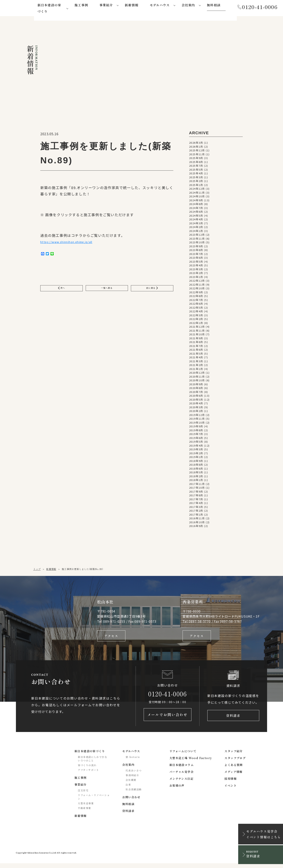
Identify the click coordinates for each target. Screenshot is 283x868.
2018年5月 (196, 474)
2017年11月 (197, 485)
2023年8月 (196, 251)
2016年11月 (197, 520)
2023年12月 (197, 236)
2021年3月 (196, 362)
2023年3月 (196, 270)
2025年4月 (196, 175)
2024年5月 (196, 217)
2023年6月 (196, 259)
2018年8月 (196, 466)
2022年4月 (196, 313)
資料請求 (233, 719)
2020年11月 (197, 378)
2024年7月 (196, 209)
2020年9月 (196, 385)
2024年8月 (196, 205)
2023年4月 (196, 267)
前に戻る (152, 292)
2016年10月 (197, 523)
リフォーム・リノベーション (94, 802)
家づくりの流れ (87, 770)
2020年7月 (196, 393)
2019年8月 (196, 431)
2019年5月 (196, 443)
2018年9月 (196, 462)
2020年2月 (196, 412)
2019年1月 (196, 458)
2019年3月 (196, 451)
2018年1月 (196, 481)
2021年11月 (197, 332)
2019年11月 (197, 420)
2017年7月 (196, 500)
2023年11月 (197, 240)
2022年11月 (197, 286)
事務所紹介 (132, 780)
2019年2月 (196, 454)
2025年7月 (196, 167)
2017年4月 (196, 504)
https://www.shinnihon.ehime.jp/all (74, 244)
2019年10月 (197, 424)
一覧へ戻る (107, 292)
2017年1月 (196, 516)
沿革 (128, 789)
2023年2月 (196, 274)
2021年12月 (197, 328)
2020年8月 (196, 389)
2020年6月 (196, 397)
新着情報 (51, 570)
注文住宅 (83, 795)
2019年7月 (196, 435)
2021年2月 (196, 366)
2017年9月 (196, 493)
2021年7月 (196, 347)
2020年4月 (196, 405)
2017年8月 (196, 497)
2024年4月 (196, 221)
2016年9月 (196, 527)
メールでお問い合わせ (168, 719)
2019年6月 (196, 439)
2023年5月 (196, 263)
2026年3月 (196, 144)
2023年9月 (196, 247)
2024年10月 (197, 198)
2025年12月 (197, 152)
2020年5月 (196, 401)
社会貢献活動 (134, 794)
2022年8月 (196, 297)
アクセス (111, 638)
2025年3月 (196, 178)
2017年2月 (196, 512)
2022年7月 (196, 301)
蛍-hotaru (133, 762)
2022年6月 (196, 305)
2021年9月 (196, 339)
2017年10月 (197, 489)
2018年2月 (196, 477)
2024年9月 (196, 201)
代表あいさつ (134, 775)
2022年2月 (196, 320)
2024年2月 (196, 228)
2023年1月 (196, 278)
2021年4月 (196, 359)
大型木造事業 (86, 808)
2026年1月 (196, 148)
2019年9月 (196, 428)
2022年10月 (197, 290)
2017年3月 (196, 508)
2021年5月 (196, 355)
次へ (62, 292)
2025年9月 (196, 159)
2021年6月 (196, 351)
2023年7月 (196, 255)
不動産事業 (85, 813)
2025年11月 (197, 155)
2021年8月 (196, 343)
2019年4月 (196, 447)
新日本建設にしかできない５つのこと (93, 764)
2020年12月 (197, 374)
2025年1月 (196, 186)
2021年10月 (197, 336)
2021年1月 (196, 370)
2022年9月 (196, 293)
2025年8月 (196, 163)
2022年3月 (196, 316)
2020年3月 (196, 408)
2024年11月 (197, 194)
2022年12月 (197, 282)
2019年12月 (197, 416)
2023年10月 (197, 244)
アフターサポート (88, 775)
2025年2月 (196, 182)
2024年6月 (196, 213)
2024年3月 (196, 224)
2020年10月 (197, 382)
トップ (37, 570)
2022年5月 (196, 309)
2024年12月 (197, 190)
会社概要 (131, 785)
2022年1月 (196, 324)
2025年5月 (196, 171)
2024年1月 (196, 232)
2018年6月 (196, 470)
